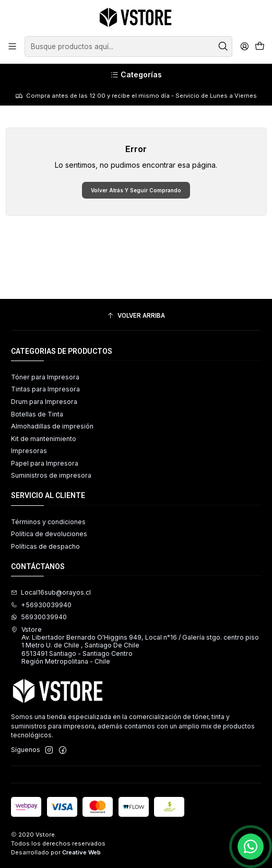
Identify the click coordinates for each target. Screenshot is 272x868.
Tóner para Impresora (45, 377)
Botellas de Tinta (37, 414)
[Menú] (13, 47)
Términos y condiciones (48, 522)
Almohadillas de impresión (52, 426)
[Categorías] (136, 75)
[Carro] (259, 47)
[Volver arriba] (136, 316)
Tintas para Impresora (45, 389)
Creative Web (81, 852)
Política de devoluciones (49, 534)
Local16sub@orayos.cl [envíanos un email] (51, 592)
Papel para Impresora (45, 463)
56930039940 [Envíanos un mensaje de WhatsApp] (39, 617)
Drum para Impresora (44, 402)
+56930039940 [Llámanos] (41, 605)
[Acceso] (244, 47)
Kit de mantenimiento (44, 439)
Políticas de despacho (45, 546)
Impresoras (29, 451)
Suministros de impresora (51, 475)
